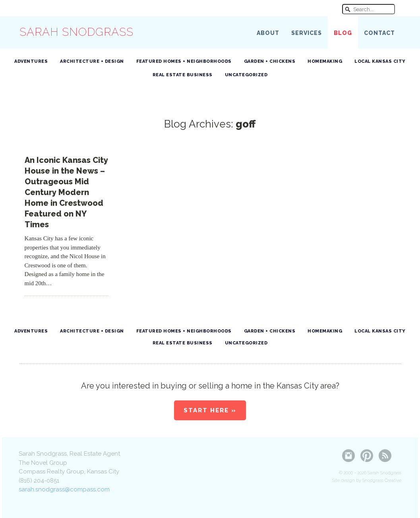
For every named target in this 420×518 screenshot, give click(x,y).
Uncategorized (246, 75)
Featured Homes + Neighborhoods (184, 61)
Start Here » (210, 410)
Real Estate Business (183, 75)
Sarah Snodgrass (76, 32)
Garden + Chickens (270, 61)
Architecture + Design (92, 61)
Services (307, 33)
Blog (343, 33)
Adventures (31, 61)
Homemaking (325, 61)
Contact (379, 33)
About (268, 33)
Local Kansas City (380, 61)
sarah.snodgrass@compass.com (64, 489)
